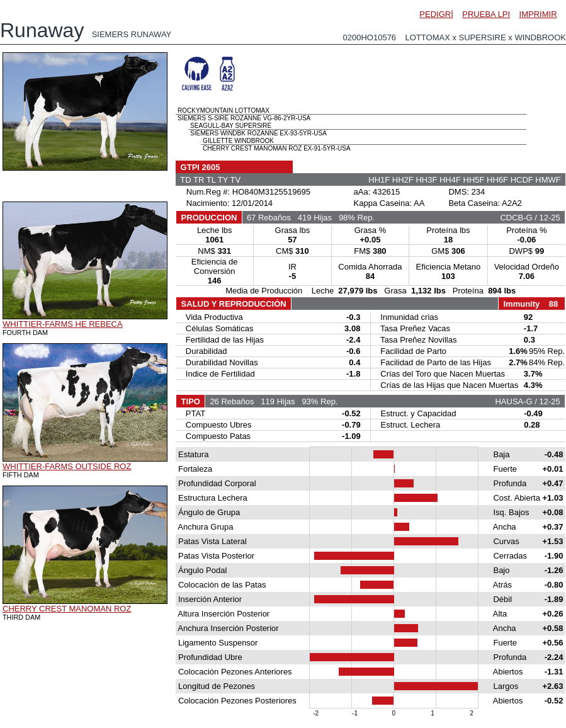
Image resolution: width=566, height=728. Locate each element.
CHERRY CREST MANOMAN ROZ (67, 609)
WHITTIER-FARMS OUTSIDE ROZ (67, 466)
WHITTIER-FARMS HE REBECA (63, 324)
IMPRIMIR (538, 14)
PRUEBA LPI (486, 14)
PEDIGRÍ (436, 14)
